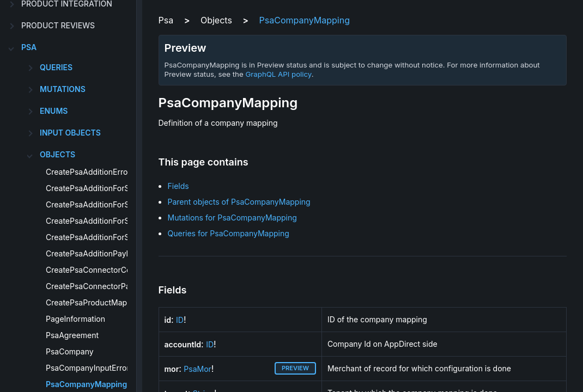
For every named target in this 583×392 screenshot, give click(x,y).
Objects (57, 154)
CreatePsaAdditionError (88, 172)
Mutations (63, 89)
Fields (178, 186)
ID (180, 320)
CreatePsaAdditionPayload (94, 253)
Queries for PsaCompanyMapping (229, 233)
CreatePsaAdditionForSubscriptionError (117, 221)
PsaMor (198, 369)
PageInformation (75, 319)
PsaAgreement (72, 335)
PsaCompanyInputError (88, 368)
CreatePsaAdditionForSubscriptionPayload (122, 237)
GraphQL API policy (278, 74)
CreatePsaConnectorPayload (98, 286)
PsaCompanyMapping (86, 384)
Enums (54, 111)
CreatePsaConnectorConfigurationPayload (122, 270)
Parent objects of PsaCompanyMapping (239, 202)
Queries (56, 67)
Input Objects (70, 133)
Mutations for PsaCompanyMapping (232, 218)
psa (29, 47)
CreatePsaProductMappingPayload (109, 302)
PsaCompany (70, 351)
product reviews (58, 25)
